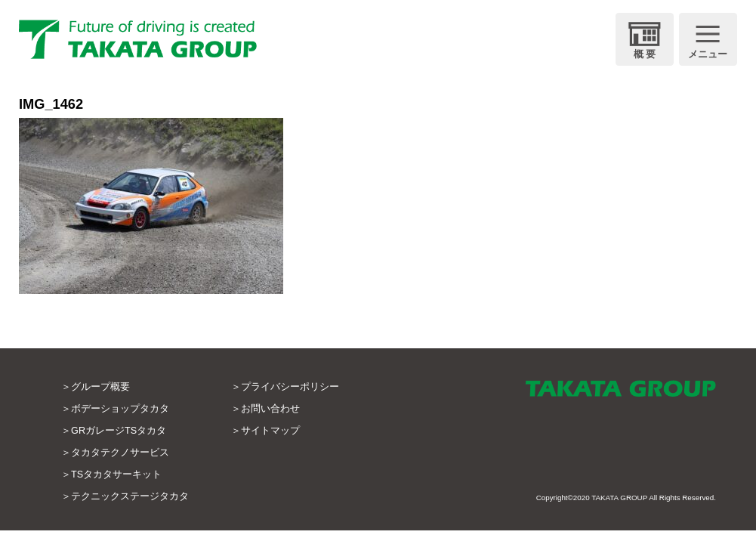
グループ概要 (100, 387)
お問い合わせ (270, 409)
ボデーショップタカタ (120, 409)
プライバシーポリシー (290, 387)
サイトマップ (270, 431)
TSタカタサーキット (116, 474)
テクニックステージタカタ (130, 496)
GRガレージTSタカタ (119, 431)
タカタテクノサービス (120, 453)
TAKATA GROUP (619, 498)
